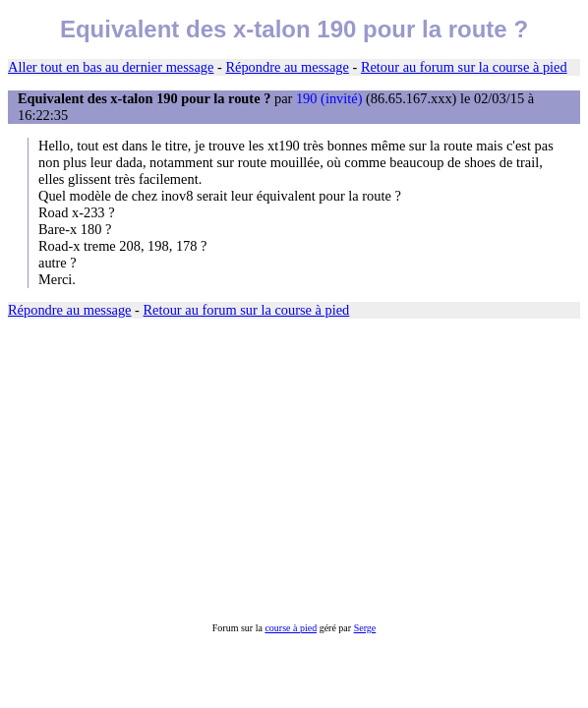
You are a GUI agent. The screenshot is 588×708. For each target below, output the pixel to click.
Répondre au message (287, 67)
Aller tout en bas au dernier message (111, 67)
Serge (365, 628)
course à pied (291, 628)
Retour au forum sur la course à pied (464, 67)
